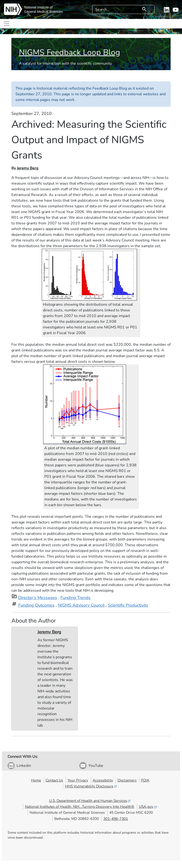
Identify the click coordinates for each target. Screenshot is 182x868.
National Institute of (38, 7)
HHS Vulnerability (91, 786)
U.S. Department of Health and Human (90, 801)
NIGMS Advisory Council (81, 605)
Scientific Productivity (128, 605)
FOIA (145, 780)
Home (36, 780)
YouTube (96, 766)
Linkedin (24, 766)
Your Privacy (78, 780)
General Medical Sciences (43, 12)
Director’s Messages (38, 598)
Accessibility (103, 780)
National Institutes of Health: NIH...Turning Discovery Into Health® (80, 807)
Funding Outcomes (36, 605)
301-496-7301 (116, 819)
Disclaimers (127, 780)
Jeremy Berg (27, 168)
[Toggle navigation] (7, 24)
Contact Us (54, 780)
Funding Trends (75, 598)
